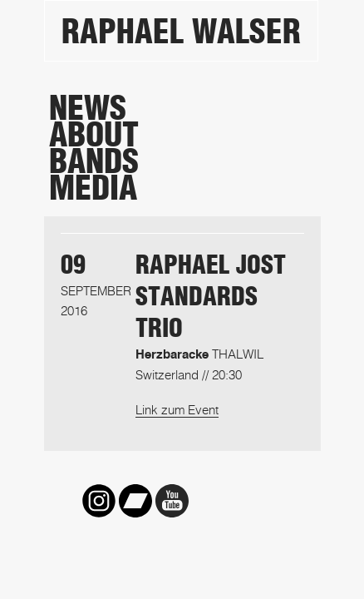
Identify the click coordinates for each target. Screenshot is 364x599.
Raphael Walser (181, 32)
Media (93, 188)
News (88, 108)
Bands (94, 161)
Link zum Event (177, 409)
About (94, 135)
